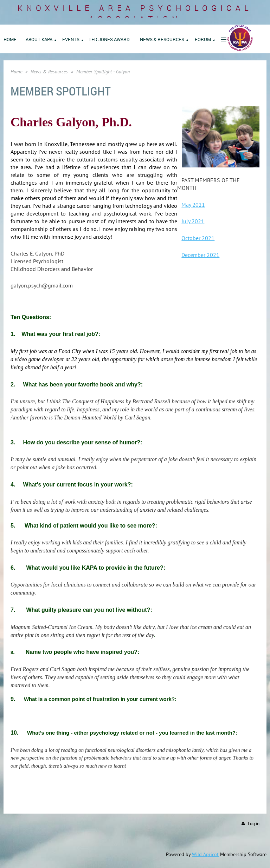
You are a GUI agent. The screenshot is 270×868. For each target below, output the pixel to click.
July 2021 (193, 221)
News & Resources (49, 72)
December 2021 (200, 255)
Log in (254, 824)
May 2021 (193, 205)
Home (16, 72)
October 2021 (198, 238)
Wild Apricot (205, 854)
